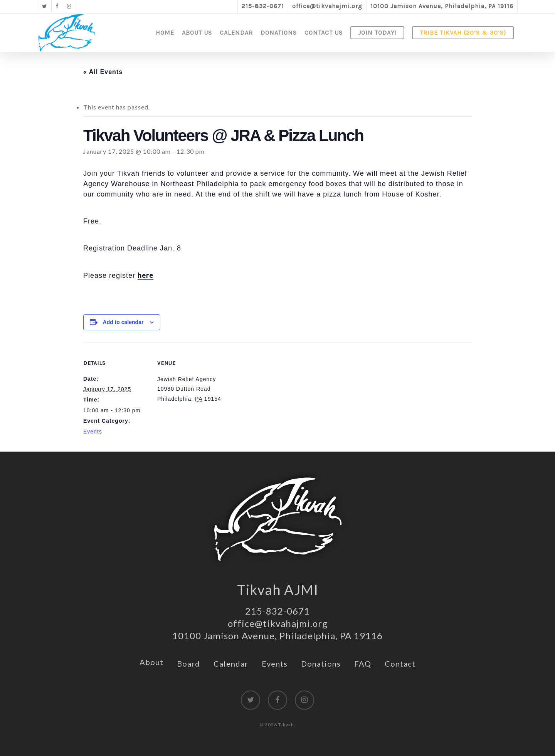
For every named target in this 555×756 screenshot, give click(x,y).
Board (188, 664)
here (145, 275)
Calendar (231, 664)
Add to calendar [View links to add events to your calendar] (123, 322)
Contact (400, 664)
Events (93, 432)
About (151, 662)
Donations (321, 664)
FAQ (363, 664)
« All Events (103, 72)
